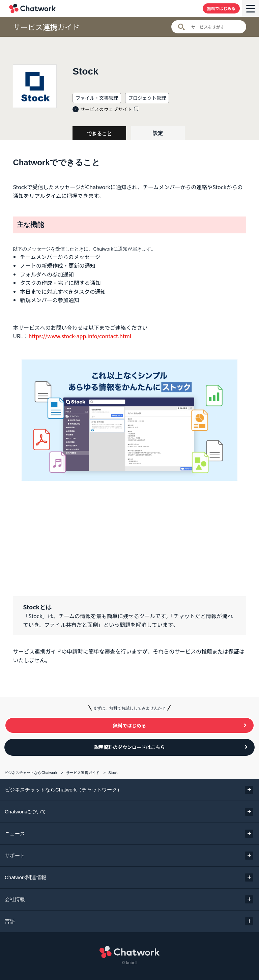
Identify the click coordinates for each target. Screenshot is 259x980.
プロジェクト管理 (147, 98)
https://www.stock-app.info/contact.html (80, 336)
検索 (181, 27)
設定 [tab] (158, 133)
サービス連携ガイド (46, 27)
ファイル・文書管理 (97, 98)
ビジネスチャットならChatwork (31, 773)
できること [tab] (99, 133)
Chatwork (32, 8)
